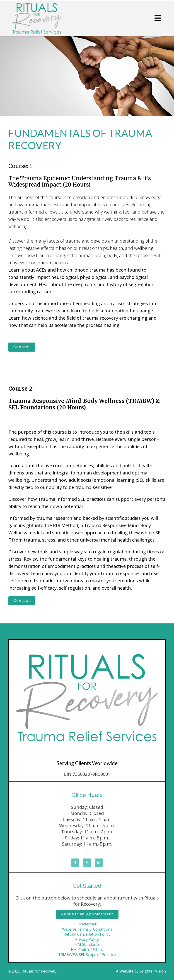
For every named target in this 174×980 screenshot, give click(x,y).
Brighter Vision (153, 971)
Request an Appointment (87, 914)
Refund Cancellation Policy (87, 934)
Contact (22, 347)
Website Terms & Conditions (87, 929)
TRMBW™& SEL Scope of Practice (87, 954)
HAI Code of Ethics (87, 950)
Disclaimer (87, 924)
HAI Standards (87, 944)
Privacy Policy (87, 939)
